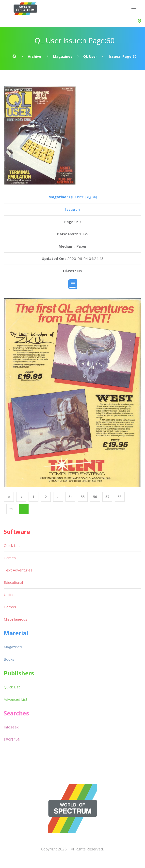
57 (107, 497)
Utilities (10, 595)
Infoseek (11, 727)
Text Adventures (18, 570)
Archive (34, 56)
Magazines (63, 56)
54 (70, 497)
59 (11, 509)
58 (120, 497)
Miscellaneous (16, 619)
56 (95, 497)
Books (9, 659)
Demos (10, 607)
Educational (13, 582)
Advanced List (16, 699)
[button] (139, 21)
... (58, 497)
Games (10, 558)
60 (24, 509)
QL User (90, 56)
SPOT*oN (12, 739)
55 (83, 497)
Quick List (12, 545)
